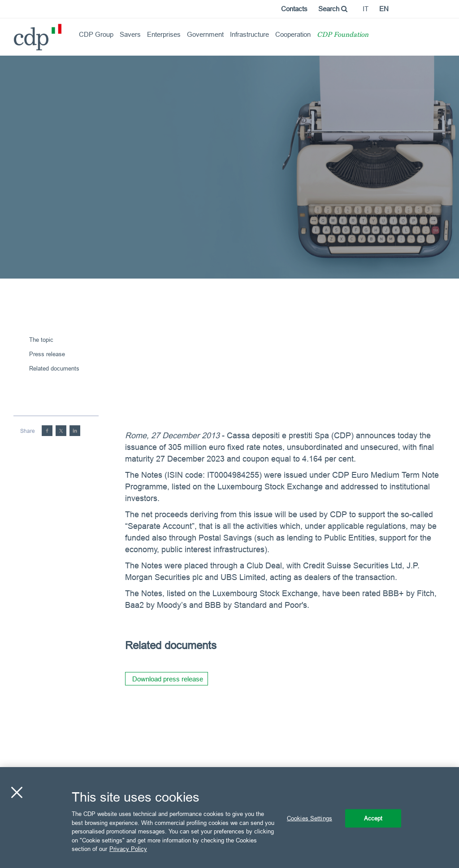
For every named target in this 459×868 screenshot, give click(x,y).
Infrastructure (249, 34)
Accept (373, 818)
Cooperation (293, 34)
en (384, 9)
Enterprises (164, 34)
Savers (130, 34)
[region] (229, 818)
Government (205, 34)
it (366, 9)
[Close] (17, 792)
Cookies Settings (310, 818)
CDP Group (96, 34)
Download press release (168, 679)
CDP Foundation (343, 35)
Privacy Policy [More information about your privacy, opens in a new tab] (128, 849)
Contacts (294, 9)
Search (333, 9)
